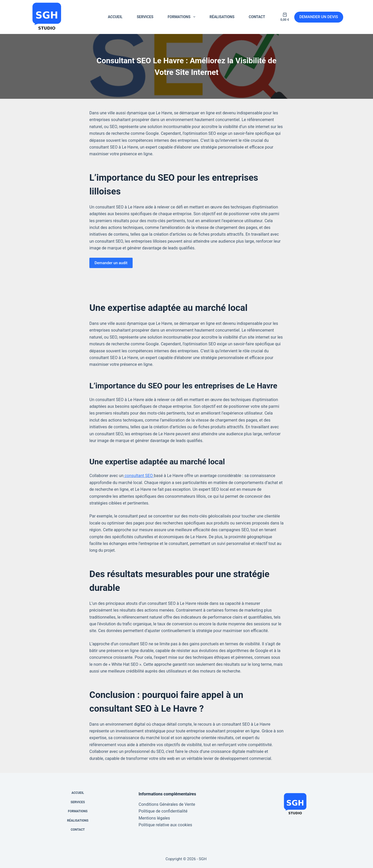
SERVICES (145, 17)
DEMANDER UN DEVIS (319, 17)
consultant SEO (139, 476)
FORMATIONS (182, 17)
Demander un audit (111, 263)
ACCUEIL (115, 17)
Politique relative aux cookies (165, 825)
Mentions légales (154, 818)
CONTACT (257, 17)
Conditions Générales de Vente (167, 804)
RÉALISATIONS (222, 17)
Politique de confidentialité (163, 811)
